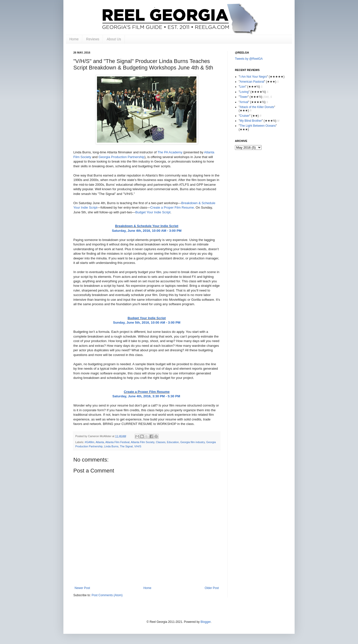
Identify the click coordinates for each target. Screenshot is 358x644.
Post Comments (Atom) (107, 595)
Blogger (205, 622)
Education (173, 442)
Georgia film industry (192, 442)
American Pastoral (252, 82)
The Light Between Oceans (258, 126)
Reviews (93, 39)
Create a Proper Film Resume (172, 207)
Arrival (244, 102)
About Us (114, 39)
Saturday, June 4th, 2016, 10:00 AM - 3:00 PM (147, 231)
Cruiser (245, 116)
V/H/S (138, 446)
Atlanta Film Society (143, 442)
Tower (244, 97)
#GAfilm (89, 442)
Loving (244, 92)
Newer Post (82, 588)
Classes (161, 442)
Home (74, 39)
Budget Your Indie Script (153, 212)
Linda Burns (111, 446)
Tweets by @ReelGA (249, 59)
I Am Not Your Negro (253, 77)
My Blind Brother (251, 121)
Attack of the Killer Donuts (257, 107)
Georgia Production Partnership (121, 157)
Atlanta (100, 442)
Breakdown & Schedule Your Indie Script (147, 226)
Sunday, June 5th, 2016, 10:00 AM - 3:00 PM (147, 322)
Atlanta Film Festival (117, 442)
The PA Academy (170, 152)
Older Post (212, 588)
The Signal (126, 446)
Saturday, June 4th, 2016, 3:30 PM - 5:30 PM (147, 396)
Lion (243, 87)
